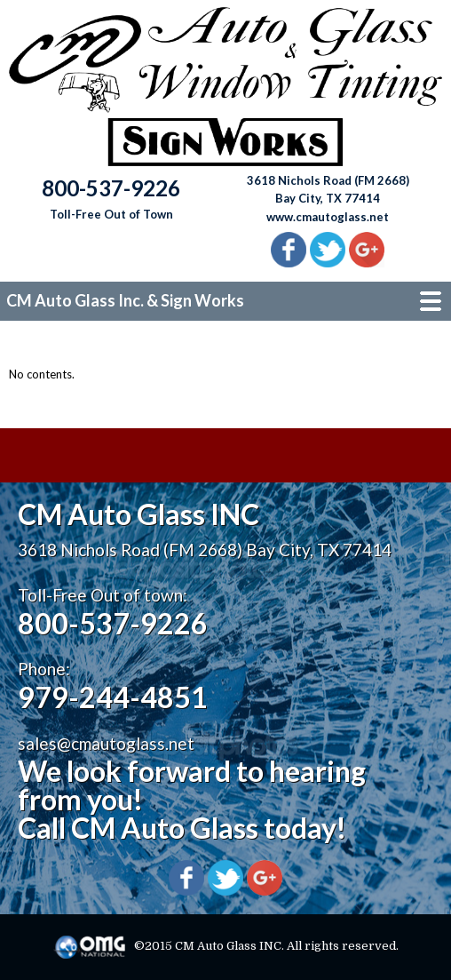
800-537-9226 (113, 623)
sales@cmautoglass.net (106, 743)
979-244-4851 (113, 697)
